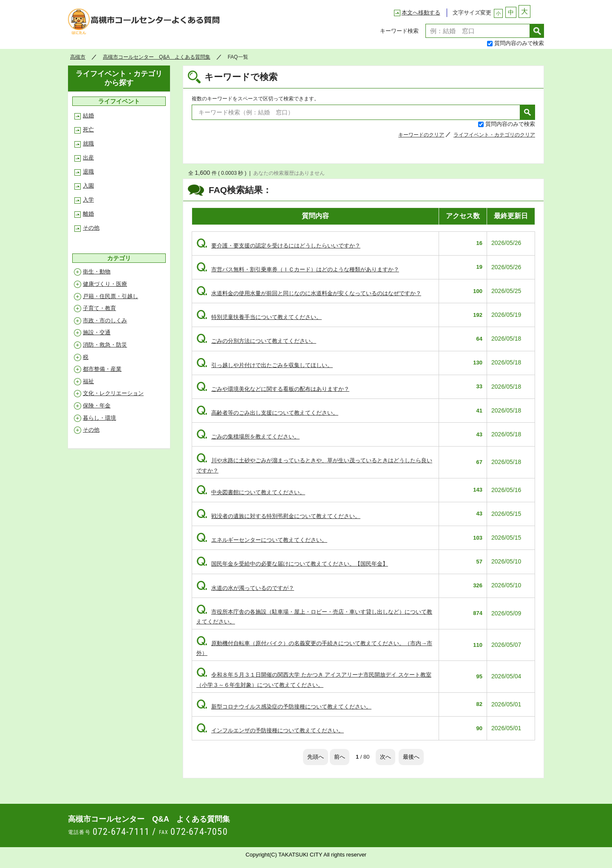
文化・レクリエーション (113, 393)
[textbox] (478, 31)
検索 (537, 31)
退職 (88, 172)
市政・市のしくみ (105, 320)
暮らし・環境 (99, 418)
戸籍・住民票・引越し (110, 296)
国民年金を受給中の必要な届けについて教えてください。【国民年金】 (292, 564)
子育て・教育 (99, 308)
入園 (88, 186)
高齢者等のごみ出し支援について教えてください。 (267, 413)
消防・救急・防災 (105, 345)
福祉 (88, 381)
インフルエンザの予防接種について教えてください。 (270, 730)
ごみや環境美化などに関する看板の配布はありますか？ (273, 389)
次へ (385, 757)
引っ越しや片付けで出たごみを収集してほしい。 (265, 365)
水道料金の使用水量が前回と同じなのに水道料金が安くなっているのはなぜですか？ (309, 293)
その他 (91, 228)
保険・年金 (97, 406)
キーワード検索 (399, 31)
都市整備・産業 (102, 369)
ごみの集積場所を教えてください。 (248, 437)
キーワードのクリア (421, 135)
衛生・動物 (97, 272)
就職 (88, 144)
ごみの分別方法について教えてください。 (256, 341)
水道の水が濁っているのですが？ (245, 588)
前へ (340, 757)
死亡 (88, 129)
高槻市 (78, 57)
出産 (88, 158)
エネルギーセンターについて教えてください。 (262, 540)
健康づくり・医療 (105, 284)
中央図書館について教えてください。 (251, 492)
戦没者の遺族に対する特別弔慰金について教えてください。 (278, 516)
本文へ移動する (421, 13)
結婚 (88, 115)
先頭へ (316, 757)
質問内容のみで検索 (519, 43)
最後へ (411, 757)
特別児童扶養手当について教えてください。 (259, 317)
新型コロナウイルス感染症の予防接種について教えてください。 (284, 707)
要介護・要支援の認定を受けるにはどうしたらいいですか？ (278, 246)
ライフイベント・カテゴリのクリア (494, 135)
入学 (88, 200)
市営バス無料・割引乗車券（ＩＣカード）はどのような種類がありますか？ (298, 269)
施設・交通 (97, 332)
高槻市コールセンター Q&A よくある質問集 (146, 24)
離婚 (88, 214)
